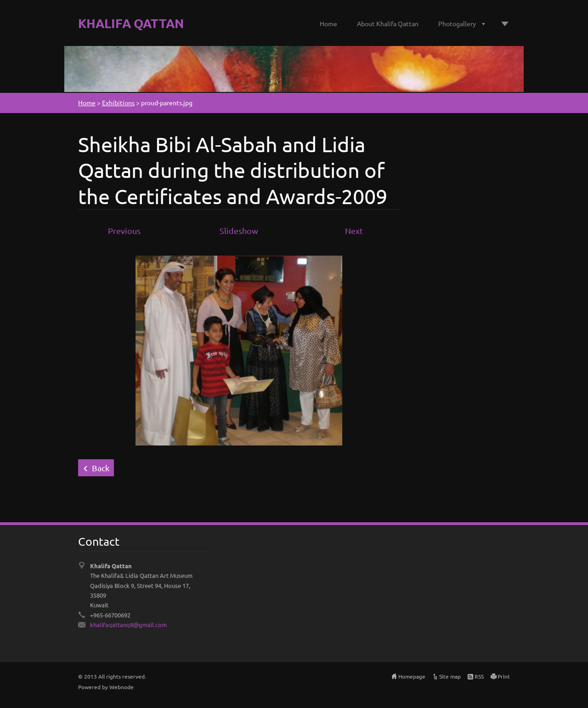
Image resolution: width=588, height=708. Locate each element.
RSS (479, 676)
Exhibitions (118, 103)
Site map (450, 676)
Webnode (122, 687)
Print (504, 676)
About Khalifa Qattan (388, 23)
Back (101, 468)
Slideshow (239, 231)
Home (328, 23)
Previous (124, 231)
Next (354, 231)
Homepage (412, 676)
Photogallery (457, 23)
